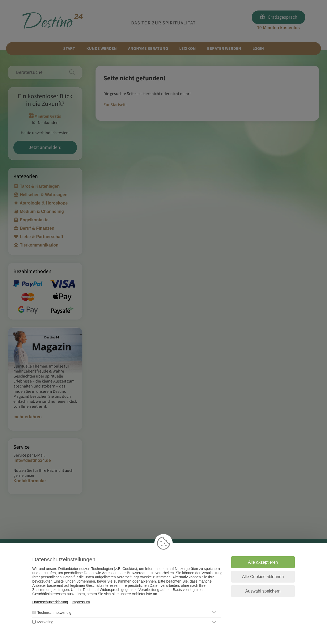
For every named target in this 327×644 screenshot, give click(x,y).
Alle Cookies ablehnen (263, 577)
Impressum (81, 602)
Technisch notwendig (54, 612)
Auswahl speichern (263, 591)
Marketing (45, 622)
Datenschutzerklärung (50, 602)
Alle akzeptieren (263, 562)
